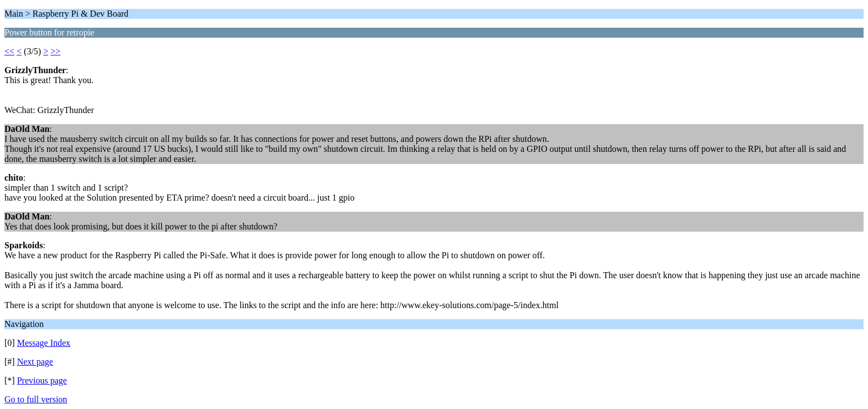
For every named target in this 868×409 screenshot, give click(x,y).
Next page (35, 362)
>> (55, 51)
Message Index (44, 343)
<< (9, 51)
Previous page (42, 380)
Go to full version (36, 399)
